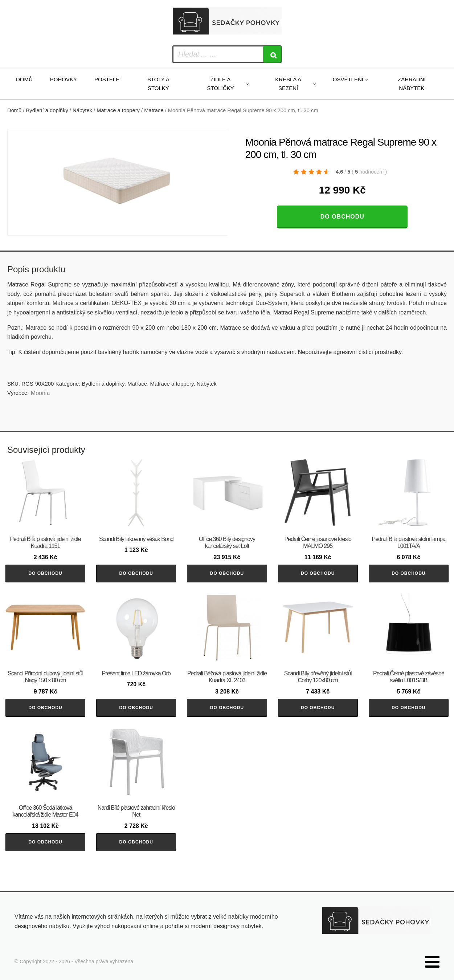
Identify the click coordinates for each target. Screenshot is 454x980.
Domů (24, 79)
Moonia (40, 393)
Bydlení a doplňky (47, 110)
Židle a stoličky (221, 84)
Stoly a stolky (158, 84)
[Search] (272, 54)
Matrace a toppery (118, 110)
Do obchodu (342, 217)
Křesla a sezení (288, 84)
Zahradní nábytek (412, 84)
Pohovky (64, 79)
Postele (107, 79)
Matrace (154, 110)
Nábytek (82, 110)
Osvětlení (348, 79)
